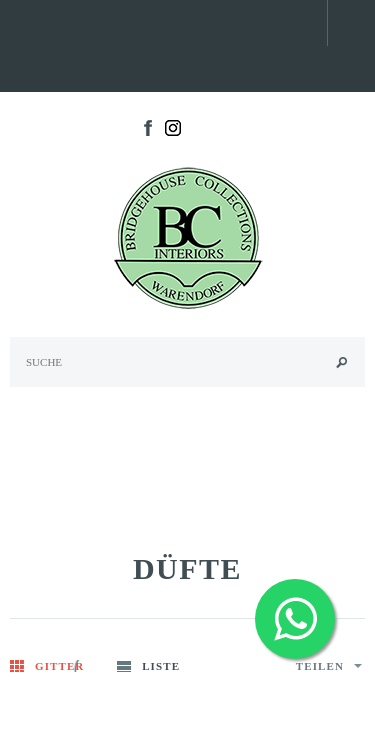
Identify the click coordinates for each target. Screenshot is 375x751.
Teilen (329, 666)
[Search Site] (187, 362)
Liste (161, 666)
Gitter (59, 666)
